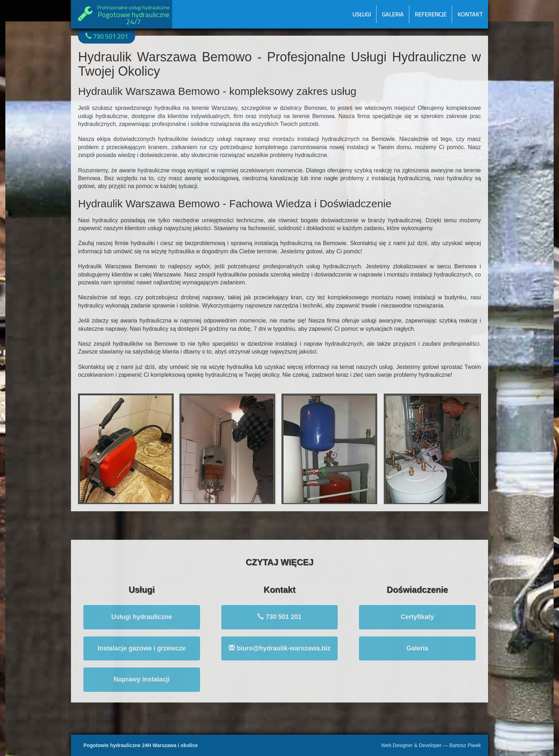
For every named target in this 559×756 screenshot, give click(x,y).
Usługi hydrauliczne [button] (142, 617)
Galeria (393, 14)
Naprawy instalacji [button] (142, 679)
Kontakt (470, 14)
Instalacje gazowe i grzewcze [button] (142, 648)
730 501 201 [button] (279, 617)
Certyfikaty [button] (417, 617)
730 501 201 (107, 36)
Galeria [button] (417, 648)
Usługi (362, 14)
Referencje (430, 14)
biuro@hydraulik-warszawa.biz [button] (279, 648)
